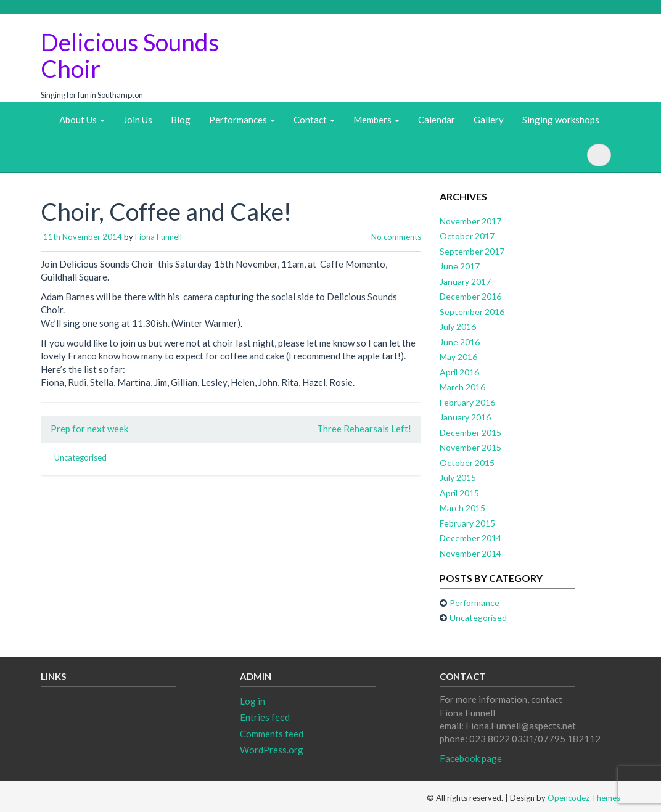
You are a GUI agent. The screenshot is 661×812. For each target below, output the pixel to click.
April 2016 (459, 372)
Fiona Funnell (158, 237)
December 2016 (470, 296)
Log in (252, 701)
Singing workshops (561, 120)
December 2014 (470, 538)
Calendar (437, 120)
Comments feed (272, 734)
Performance (474, 603)
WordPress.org (272, 750)
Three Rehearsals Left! (364, 429)
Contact (314, 120)
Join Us (138, 120)
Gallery (489, 120)
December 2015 (470, 433)
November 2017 (470, 221)
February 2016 (467, 402)
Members (376, 120)
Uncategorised (80, 457)
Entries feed (265, 717)
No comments (396, 237)
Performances (242, 120)
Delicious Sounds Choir (130, 55)
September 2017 (472, 251)
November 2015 (470, 447)
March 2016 (462, 387)
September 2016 (472, 312)
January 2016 (465, 417)
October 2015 (467, 463)
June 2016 (460, 342)
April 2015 (459, 493)
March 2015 (462, 508)
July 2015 (458, 478)
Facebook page (471, 758)
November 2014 (470, 553)
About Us (82, 120)
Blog (181, 120)
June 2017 (460, 266)
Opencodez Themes (584, 798)
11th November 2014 (83, 237)
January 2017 (465, 281)
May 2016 (458, 357)
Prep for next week (89, 429)
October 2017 (467, 236)
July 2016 (458, 326)
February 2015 (467, 523)
